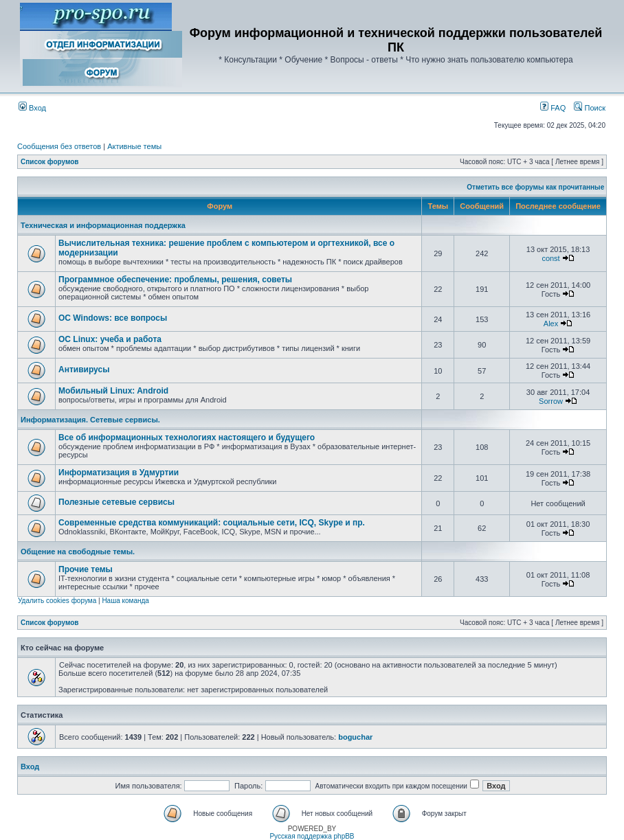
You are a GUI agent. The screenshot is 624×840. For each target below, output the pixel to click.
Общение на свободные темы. (78, 552)
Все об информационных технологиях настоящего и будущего (187, 438)
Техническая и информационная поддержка (103, 225)
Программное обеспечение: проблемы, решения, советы (175, 280)
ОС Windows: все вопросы (113, 318)
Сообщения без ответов (59, 146)
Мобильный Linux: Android (113, 391)
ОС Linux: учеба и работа (110, 339)
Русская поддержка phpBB (312, 836)
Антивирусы (84, 370)
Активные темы (134, 146)
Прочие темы (86, 569)
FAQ (553, 108)
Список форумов (50, 162)
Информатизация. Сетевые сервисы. (90, 420)
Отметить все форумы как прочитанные (535, 187)
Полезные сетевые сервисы (116, 502)
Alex (551, 323)
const (550, 258)
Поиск (590, 108)
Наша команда (125, 601)
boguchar (355, 737)
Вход (32, 108)
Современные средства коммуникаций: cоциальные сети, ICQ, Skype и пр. (212, 523)
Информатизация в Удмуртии (119, 473)
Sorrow (551, 401)
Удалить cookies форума (57, 601)
